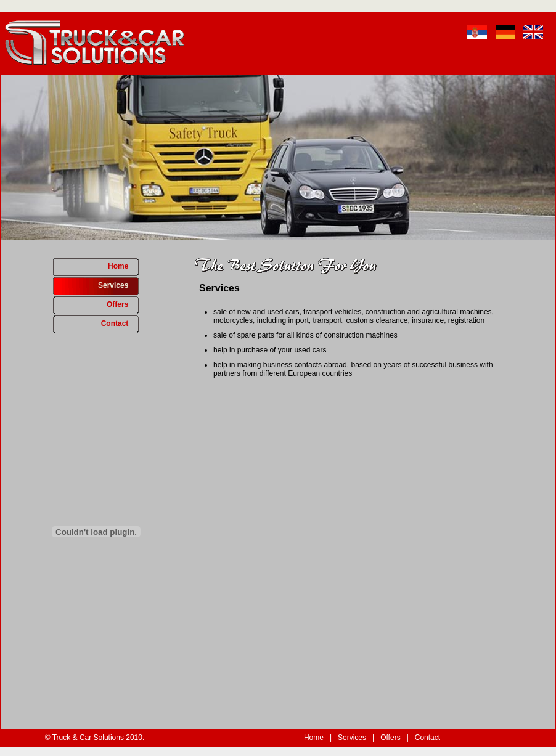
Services (118, 285)
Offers (123, 304)
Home (123, 266)
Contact (120, 323)
